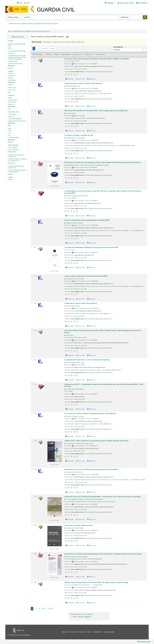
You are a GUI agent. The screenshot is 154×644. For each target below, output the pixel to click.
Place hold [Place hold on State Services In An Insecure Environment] (69, 577)
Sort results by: (118, 47)
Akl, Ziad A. (12, 53)
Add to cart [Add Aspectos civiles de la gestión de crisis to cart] (91, 299)
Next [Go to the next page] (46, 49)
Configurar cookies (109, 632)
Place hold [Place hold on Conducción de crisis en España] (69, 326)
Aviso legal (74, 632)
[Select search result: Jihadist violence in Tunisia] (32, 582)
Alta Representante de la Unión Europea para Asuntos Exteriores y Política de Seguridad (18, 57)
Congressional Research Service (17, 121)
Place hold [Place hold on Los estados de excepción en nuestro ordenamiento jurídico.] (69, 436)
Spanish (10, 179)
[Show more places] (12, 107)
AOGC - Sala (12, 88)
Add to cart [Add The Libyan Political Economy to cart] (91, 355)
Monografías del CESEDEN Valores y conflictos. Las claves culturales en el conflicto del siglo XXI (91, 145)
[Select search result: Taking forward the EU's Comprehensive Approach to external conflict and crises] (32, 384)
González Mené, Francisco (74, 472)
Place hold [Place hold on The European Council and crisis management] (69, 183)
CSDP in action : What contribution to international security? (96, 441)
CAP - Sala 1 (12, 90)
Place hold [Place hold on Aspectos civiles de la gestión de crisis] (69, 299)
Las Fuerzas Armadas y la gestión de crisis (79, 135)
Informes (11, 78)
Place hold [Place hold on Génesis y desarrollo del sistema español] (69, 243)
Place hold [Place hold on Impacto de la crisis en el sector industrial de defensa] (69, 492)
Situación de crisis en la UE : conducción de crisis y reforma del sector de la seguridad (102, 497)
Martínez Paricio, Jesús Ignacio (76, 138)
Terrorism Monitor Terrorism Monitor (76, 118)
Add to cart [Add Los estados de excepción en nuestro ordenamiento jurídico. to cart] (91, 436)
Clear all (56, 54)
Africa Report (12, 114)
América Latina (13, 100)
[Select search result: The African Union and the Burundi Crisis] (32, 59)
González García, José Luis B (75, 279)
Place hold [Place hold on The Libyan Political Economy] (69, 355)
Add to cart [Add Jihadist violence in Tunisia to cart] (91, 603)
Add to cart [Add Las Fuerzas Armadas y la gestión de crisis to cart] (91, 158)
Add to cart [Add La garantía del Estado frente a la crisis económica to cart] (91, 380)
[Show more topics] (12, 140)
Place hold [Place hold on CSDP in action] (69, 461)
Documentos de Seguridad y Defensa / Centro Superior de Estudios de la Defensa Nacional (91, 502)
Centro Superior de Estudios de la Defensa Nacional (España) (85, 499)
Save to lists (80, 79)
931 (9, 135)
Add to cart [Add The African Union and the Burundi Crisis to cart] (91, 79)
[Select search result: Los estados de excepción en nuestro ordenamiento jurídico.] (32, 413)
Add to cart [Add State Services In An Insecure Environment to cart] (91, 577)
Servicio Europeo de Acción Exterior (77, 196)
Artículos (11, 73)
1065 (10, 129)
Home (10, 31)
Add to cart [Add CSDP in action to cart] (91, 461)
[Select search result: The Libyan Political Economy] (32, 330)
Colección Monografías (15, 119)
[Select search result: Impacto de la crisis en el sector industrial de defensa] (32, 469)
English (10, 177)
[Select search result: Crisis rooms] (32, 525)
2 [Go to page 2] (36, 49)
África (10, 98)
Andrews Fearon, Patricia (15, 64)
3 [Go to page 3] (39, 49)
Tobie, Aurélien (71, 557)
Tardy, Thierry (71, 443)
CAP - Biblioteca (13, 147)
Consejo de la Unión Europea (75, 389)
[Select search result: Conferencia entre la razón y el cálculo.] (32, 83)
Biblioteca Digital (13, 145)
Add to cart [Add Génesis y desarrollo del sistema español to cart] (91, 243)
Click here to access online (80, 69)
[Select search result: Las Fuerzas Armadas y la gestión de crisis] (32, 135)
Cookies (89, 632)
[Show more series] (12, 123)
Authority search (27, 23)
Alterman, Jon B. (13, 61)
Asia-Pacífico (12, 102)
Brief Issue (11, 116)
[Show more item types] (12, 82)
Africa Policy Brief (14, 112)
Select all (49, 54)
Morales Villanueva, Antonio (75, 416)
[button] (19, 3)
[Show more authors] (12, 66)
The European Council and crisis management (103, 162)
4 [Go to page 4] (41, 49)
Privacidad (82, 632)
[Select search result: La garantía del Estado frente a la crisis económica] (32, 359)
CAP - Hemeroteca (14, 150)
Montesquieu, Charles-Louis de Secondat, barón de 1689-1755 (64, 42)
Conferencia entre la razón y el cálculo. (83, 83)
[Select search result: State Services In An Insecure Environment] (32, 554)
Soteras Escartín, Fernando (74, 223)
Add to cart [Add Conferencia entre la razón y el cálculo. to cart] (91, 106)
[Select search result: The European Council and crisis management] (32, 162)
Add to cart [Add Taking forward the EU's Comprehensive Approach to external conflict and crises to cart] (91, 409)
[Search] (145, 17)
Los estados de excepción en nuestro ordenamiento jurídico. (90, 413)
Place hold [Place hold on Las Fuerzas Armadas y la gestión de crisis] (69, 158)
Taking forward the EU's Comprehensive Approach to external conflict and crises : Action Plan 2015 (104, 385)
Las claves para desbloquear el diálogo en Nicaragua (91, 247)
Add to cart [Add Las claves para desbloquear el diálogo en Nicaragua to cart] (91, 268)
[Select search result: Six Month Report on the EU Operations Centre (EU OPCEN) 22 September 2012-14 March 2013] (32, 191)
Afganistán (11, 95)
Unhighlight (37, 54)
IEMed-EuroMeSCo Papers (75, 338)
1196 (10, 131)
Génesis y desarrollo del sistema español (87, 220)
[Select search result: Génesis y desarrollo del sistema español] (32, 220)
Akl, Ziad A (70, 335)
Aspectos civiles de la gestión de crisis (86, 276)
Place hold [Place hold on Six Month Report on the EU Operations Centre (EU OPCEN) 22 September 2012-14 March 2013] (69, 216)
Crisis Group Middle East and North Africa (79, 585)
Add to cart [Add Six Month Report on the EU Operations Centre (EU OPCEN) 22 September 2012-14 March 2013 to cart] (91, 216)
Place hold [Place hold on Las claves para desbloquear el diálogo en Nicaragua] (69, 268)
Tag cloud (37, 23)
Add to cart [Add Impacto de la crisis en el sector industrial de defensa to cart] (91, 492)
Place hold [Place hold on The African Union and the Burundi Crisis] (69, 79)
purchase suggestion (85, 617)
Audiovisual (12, 76)
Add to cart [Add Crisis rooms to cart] (91, 545)
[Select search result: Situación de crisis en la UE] (32, 496)
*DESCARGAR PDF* (79, 96)
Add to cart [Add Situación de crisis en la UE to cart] (91, 519)
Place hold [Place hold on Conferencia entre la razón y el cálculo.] (69, 106)
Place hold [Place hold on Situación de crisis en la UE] (69, 519)
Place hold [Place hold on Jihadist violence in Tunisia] (69, 603)
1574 (10, 133)
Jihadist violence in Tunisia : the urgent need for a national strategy (96, 582)
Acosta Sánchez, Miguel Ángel (17, 51)
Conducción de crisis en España (81, 303)
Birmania (11, 104)
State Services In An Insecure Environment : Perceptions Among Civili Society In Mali (103, 554)
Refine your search (18, 37)
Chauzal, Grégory (82, 557)
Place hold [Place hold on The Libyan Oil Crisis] (69, 131)
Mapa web (65, 632)
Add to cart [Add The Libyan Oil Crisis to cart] (91, 131)
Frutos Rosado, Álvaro (73, 306)
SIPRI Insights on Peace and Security (77, 559)
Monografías (12, 80)
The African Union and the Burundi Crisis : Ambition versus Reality (97, 59)
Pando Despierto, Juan (73, 86)
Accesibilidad (98, 632)
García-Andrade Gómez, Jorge (76, 362)
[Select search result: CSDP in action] (32, 440)
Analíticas (11, 71)
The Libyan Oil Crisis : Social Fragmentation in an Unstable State (96, 111)
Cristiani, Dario (71, 113)
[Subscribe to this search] (67, 37)
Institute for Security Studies (85, 443)
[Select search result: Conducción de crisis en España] (32, 303)
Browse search (46, 23)
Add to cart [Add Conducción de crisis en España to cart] (91, 326)
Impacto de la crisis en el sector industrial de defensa (91, 469)
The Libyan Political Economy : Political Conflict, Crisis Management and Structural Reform (103, 331)
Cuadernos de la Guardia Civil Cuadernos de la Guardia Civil (81, 94)
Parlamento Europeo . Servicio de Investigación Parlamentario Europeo (88, 165)
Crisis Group (71, 250)
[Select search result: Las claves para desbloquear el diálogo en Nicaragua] (32, 247)
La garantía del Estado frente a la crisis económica (87, 360)
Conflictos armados (14, 137)
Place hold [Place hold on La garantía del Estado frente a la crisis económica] (69, 380)
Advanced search (14, 23)
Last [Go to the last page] (53, 49)
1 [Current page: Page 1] (34, 49)
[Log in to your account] (126, 3)
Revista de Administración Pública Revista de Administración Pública (84, 370)
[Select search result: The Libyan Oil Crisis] (32, 110)
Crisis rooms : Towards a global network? (79, 525)
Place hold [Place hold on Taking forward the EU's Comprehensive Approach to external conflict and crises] (69, 409)
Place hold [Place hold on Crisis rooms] (69, 545)
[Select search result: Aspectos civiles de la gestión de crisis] (32, 276)
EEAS (70, 198)
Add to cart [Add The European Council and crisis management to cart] (91, 183)
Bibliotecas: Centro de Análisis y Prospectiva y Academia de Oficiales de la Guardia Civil (11, 3)
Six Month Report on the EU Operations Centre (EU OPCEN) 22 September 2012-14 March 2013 (103, 192)
